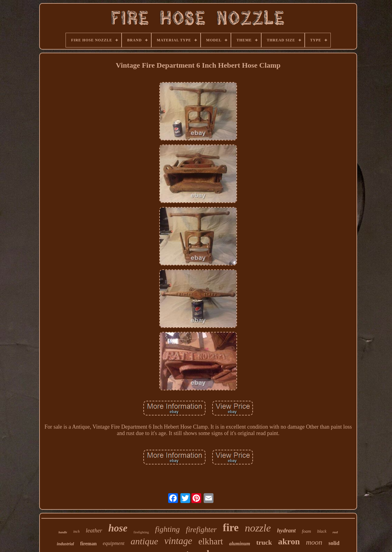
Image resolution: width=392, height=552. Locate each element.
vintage (178, 541)
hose (118, 528)
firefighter (201, 529)
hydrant (286, 530)
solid (334, 543)
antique (144, 541)
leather (94, 530)
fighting (167, 529)
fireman (89, 544)
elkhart (211, 541)
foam (307, 531)
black (322, 531)
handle (63, 532)
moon (314, 542)
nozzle (258, 528)
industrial (66, 544)
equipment (114, 543)
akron (289, 541)
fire (231, 528)
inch (76, 531)
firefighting (141, 532)
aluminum (239, 544)
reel (335, 532)
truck (264, 542)
